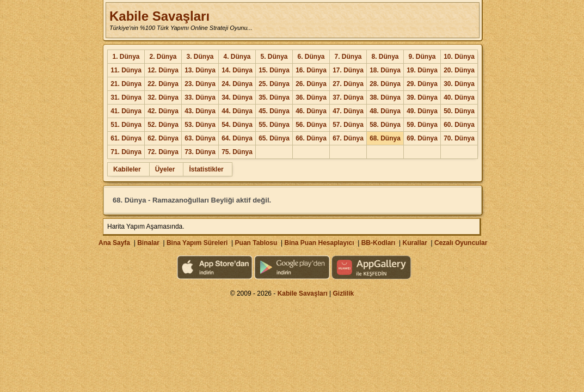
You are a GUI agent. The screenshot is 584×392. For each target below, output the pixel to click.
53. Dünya (200, 125)
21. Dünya (126, 84)
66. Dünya (311, 138)
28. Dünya (385, 84)
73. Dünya (200, 152)
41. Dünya (126, 111)
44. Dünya (237, 111)
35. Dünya (274, 97)
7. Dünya (348, 57)
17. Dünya (348, 70)
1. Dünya (126, 57)
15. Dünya (274, 70)
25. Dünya (274, 84)
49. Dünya (422, 111)
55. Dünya (274, 125)
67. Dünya (348, 138)
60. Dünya (459, 125)
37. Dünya (348, 97)
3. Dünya (200, 57)
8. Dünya (385, 57)
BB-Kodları (379, 243)
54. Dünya (237, 125)
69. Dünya (422, 138)
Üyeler (165, 169)
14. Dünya (237, 70)
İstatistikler (206, 169)
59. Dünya (422, 125)
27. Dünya (348, 84)
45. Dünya (274, 111)
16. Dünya (311, 70)
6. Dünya (311, 57)
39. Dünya (422, 97)
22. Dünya (163, 84)
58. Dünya (385, 125)
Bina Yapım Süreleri (197, 243)
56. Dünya (311, 125)
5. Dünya (274, 57)
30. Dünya (459, 84)
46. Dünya (311, 111)
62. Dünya (163, 138)
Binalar (148, 243)
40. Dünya (459, 97)
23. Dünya (200, 84)
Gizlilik (344, 293)
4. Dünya (237, 57)
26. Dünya (311, 84)
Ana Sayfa (114, 243)
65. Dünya (274, 138)
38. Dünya (385, 97)
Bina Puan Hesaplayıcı (319, 243)
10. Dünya (459, 57)
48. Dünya (385, 111)
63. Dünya (200, 138)
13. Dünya (200, 70)
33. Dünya (200, 97)
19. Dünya (422, 70)
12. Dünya (163, 70)
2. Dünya (163, 57)
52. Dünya (163, 125)
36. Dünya (311, 97)
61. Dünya (126, 138)
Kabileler (127, 169)
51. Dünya (126, 125)
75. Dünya (237, 152)
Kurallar (414, 243)
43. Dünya (200, 111)
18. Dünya (385, 70)
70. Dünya (459, 138)
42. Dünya (163, 111)
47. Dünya (348, 111)
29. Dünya (422, 84)
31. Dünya (126, 97)
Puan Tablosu (256, 243)
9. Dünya (422, 57)
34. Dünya (237, 97)
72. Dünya (163, 152)
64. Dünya (237, 138)
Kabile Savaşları (159, 16)
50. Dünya (459, 111)
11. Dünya (126, 70)
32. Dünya (163, 97)
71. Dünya (126, 152)
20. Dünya (459, 70)
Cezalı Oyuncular (461, 243)
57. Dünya (348, 125)
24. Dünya (237, 84)
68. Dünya (385, 138)
